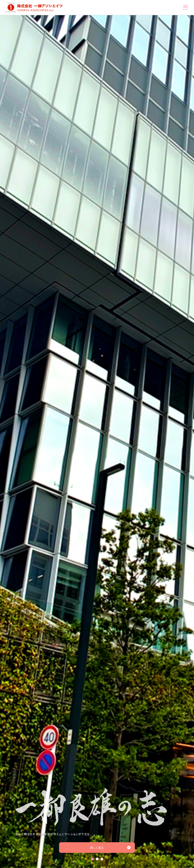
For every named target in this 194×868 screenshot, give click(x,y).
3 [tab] (102, 859)
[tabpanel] (97, 442)
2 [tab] (97, 859)
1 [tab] (92, 859)
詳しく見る (111, 848)
